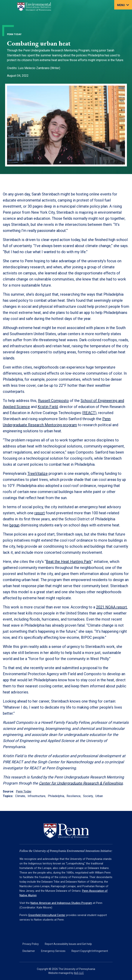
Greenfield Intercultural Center (47, 915)
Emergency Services (53, 951)
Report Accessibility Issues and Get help (68, 944)
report (40, 513)
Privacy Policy (31, 944)
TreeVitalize (38, 473)
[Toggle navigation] (123, 5)
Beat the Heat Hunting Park (69, 562)
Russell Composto (53, 401)
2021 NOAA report (111, 607)
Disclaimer (29, 951)
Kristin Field (48, 407)
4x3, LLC (79, 973)
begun (14, 525)
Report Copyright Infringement (90, 951)
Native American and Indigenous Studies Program (61, 903)
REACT (89, 413)
